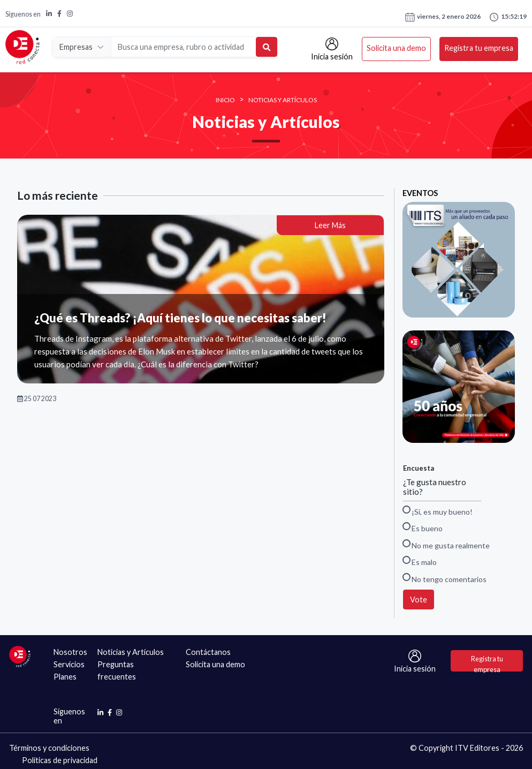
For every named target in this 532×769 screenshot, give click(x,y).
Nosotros (70, 652)
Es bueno (423, 528)
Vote (419, 600)
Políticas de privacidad (60, 760)
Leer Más (330, 225)
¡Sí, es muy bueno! (438, 511)
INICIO (225, 100)
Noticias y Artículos (283, 100)
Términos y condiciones (49, 748)
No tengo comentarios (445, 579)
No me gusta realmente (446, 545)
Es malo (420, 561)
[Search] (184, 47)
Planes (65, 677)
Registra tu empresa (479, 48)
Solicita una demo (396, 48)
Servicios (69, 664)
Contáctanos (208, 652)
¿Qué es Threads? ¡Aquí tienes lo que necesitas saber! (180, 318)
